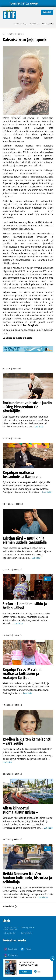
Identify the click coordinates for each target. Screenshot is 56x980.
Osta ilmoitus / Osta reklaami (11, 928)
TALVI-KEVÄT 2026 (29, 965)
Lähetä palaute (27, 927)
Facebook (12, 949)
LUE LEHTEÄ (26, 972)
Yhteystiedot (10, 933)
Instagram (13, 955)
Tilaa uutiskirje (20, 24)
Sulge (53, 959)
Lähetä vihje (34, 24)
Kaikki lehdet (48, 24)
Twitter (28, 949)
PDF (39, 972)
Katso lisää (8, 906)
